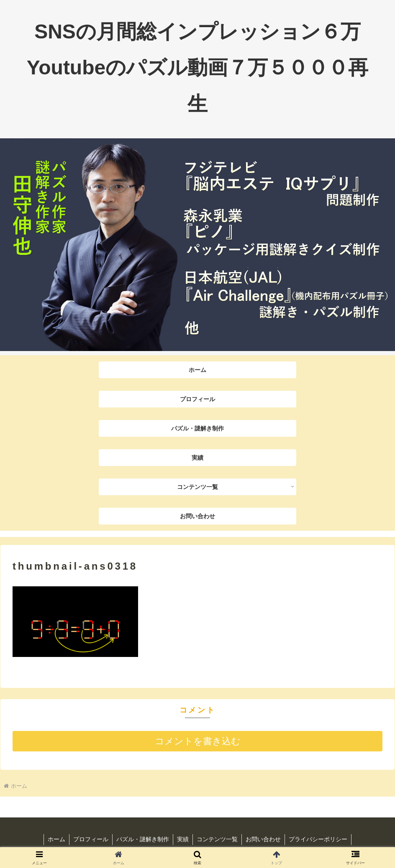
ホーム (54, 839)
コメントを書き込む (198, 741)
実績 (183, 839)
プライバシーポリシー (321, 839)
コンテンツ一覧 (218, 839)
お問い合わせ (265, 839)
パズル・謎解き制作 (142, 839)
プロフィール (89, 839)
